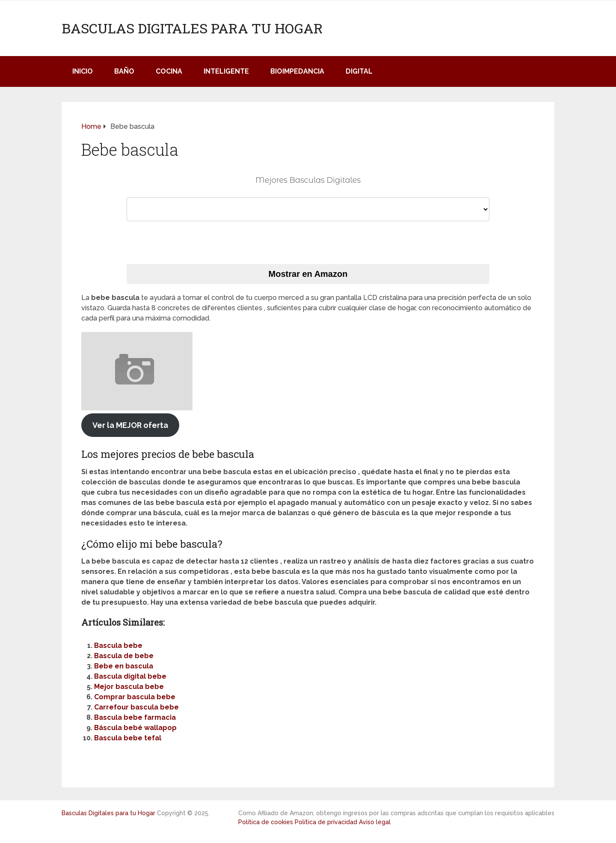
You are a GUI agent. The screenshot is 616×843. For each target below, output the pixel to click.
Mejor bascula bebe (129, 687)
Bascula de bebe (124, 656)
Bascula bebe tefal (128, 738)
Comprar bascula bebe (135, 697)
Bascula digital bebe (130, 676)
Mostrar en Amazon (308, 274)
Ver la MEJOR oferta (130, 425)
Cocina (169, 71)
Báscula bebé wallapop (135, 728)
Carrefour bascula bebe (136, 707)
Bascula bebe (118, 646)
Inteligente (226, 71)
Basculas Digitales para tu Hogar (192, 28)
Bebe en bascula (124, 666)
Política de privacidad (326, 822)
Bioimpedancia (297, 71)
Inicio (83, 71)
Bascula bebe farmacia (135, 717)
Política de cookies (266, 822)
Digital (359, 71)
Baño (124, 71)
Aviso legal (375, 822)
